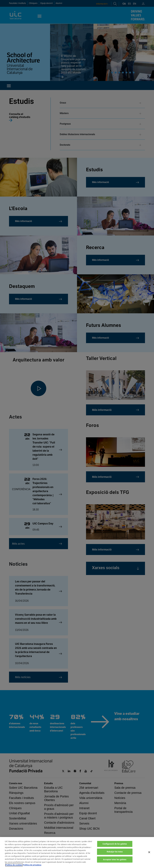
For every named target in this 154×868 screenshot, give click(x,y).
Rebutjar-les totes (115, 852)
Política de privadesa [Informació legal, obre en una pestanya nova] (32, 865)
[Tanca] (149, 852)
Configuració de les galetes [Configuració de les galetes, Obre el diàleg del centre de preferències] (115, 844)
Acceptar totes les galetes (115, 859)
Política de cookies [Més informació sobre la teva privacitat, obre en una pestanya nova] (14, 865)
